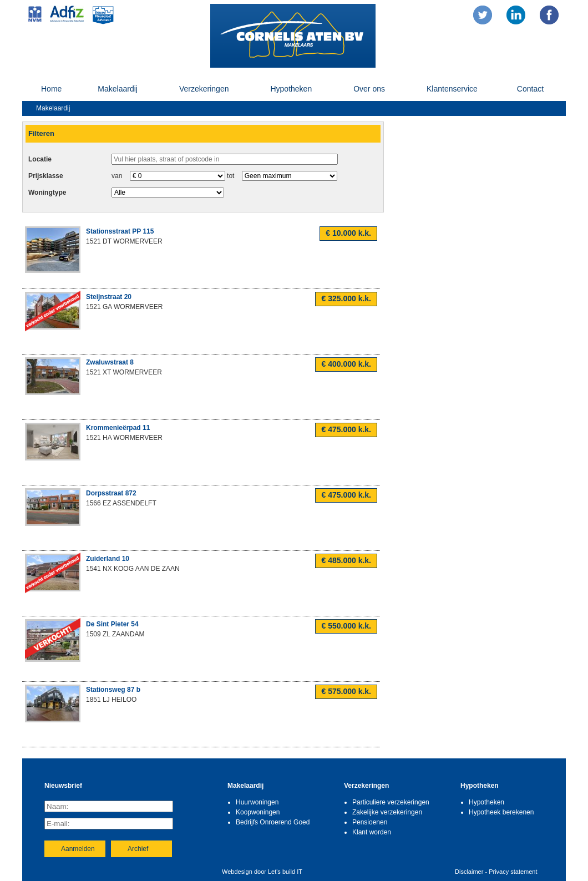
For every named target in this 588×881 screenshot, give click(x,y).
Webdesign (237, 872)
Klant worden (372, 832)
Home (51, 89)
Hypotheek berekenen (501, 812)
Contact (530, 89)
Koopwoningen (258, 812)
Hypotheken (291, 89)
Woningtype (47, 193)
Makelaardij (118, 89)
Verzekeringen (204, 89)
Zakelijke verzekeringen (387, 812)
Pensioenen (370, 822)
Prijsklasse (46, 176)
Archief (138, 849)
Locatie (40, 159)
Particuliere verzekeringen (391, 802)
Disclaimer (469, 872)
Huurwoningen (257, 802)
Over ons (369, 89)
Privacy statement (513, 872)
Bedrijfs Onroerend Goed (273, 822)
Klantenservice (452, 89)
